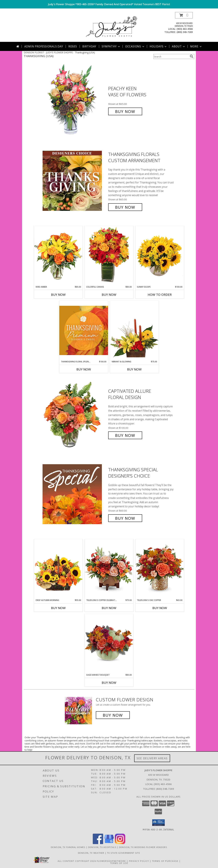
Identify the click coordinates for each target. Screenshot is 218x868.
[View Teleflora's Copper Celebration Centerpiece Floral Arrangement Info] (109, 569)
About (179, 46)
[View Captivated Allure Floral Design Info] (75, 413)
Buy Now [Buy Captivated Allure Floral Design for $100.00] (125, 435)
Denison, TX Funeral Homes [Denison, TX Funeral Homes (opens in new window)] (68, 847)
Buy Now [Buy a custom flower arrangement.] (113, 715)
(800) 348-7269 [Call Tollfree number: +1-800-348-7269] (165, 789)
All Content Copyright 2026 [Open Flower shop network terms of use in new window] (77, 861)
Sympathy (111, 46)
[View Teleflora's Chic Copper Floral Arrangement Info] (160, 569)
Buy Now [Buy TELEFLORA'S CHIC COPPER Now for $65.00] (160, 608)
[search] (192, 56)
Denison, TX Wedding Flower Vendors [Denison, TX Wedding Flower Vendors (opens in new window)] (143, 847)
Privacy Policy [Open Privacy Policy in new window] (139, 861)
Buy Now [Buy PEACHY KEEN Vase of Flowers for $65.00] (125, 111)
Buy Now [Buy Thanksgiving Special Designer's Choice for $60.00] (125, 518)
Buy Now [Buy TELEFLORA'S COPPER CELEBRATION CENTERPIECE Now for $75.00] (109, 608)
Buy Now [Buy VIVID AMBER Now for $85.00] (58, 295)
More (196, 46)
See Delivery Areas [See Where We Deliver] (152, 758)
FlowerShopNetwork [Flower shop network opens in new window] (111, 861)
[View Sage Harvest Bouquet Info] (109, 644)
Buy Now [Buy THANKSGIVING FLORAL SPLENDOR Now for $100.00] (84, 369)
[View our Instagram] (120, 843)
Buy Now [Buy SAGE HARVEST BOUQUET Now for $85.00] (109, 683)
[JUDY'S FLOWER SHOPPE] (110, 27)
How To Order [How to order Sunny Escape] (160, 295)
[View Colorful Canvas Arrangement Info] (109, 256)
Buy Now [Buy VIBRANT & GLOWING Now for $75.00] (134, 369)
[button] (184, 15)
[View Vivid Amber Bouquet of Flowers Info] (58, 256)
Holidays (158, 46)
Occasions (135, 46)
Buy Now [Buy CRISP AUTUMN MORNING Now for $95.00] (58, 608)
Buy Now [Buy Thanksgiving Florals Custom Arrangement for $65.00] (125, 207)
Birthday (89, 46)
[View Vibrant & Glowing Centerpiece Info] (134, 330)
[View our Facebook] (98, 843)
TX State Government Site (124, 853)
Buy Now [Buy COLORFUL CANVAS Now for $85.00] (109, 295)
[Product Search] (171, 56)
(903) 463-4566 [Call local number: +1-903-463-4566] (185, 29)
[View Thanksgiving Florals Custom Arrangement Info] (75, 181)
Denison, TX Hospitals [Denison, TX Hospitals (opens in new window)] (102, 847)
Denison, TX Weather (91, 853)
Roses (73, 46)
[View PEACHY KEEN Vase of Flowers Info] (75, 100)
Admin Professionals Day (44, 46)
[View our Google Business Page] (109, 843)
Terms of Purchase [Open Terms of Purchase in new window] (165, 861)
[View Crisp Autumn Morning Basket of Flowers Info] (58, 569)
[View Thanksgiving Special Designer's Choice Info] (75, 494)
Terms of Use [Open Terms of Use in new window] (119, 863)
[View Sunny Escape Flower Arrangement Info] (160, 256)
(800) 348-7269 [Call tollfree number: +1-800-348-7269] (185, 32)
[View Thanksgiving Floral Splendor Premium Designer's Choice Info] (84, 330)
